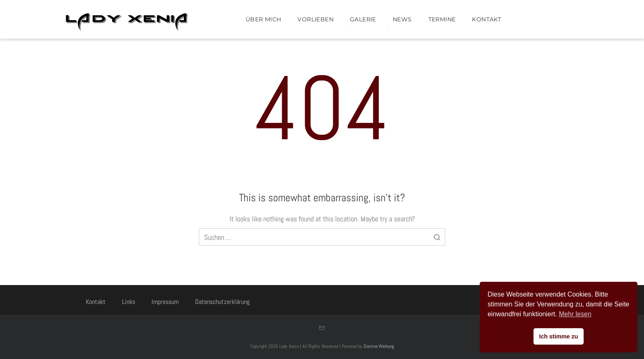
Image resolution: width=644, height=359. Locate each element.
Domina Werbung (379, 346)
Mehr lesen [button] (575, 314)
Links (129, 302)
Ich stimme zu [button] (558, 336)
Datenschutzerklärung (222, 302)
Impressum (165, 302)
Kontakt (96, 302)
